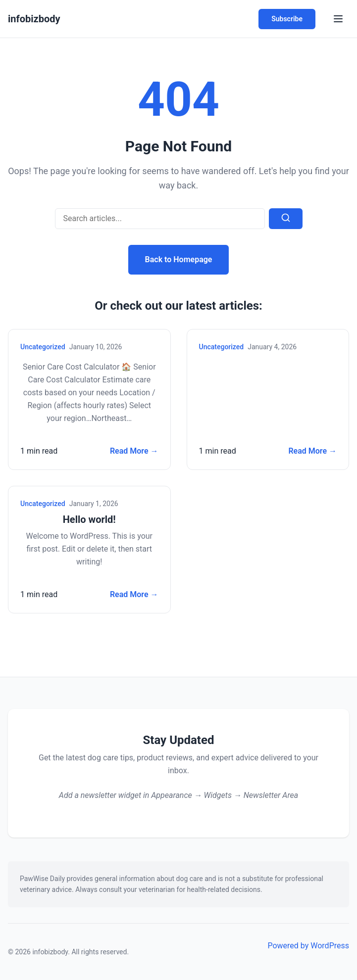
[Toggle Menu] (338, 19)
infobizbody (34, 19)
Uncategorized (43, 347)
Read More (134, 451)
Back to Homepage (179, 259)
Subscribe (287, 19)
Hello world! (89, 519)
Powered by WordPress (308, 946)
